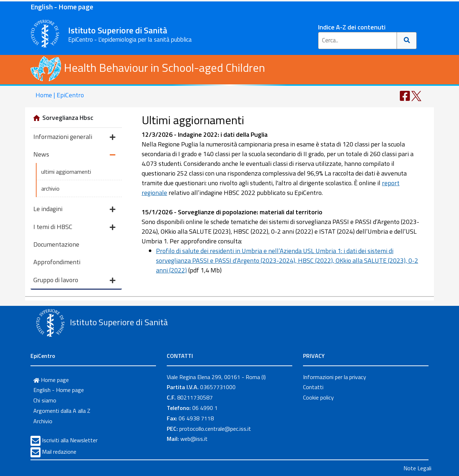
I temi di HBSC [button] (74, 227)
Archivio (43, 421)
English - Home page (62, 7)
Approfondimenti (57, 262)
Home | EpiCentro (60, 95)
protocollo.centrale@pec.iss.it (215, 429)
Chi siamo (45, 400)
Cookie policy (318, 397)
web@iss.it (194, 439)
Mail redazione (59, 452)
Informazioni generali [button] (74, 137)
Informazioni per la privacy (335, 377)
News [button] (74, 155)
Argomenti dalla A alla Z (62, 411)
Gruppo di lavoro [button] (74, 281)
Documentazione (56, 244)
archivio (50, 188)
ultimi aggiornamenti (66, 172)
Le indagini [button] (74, 209)
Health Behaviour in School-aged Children (148, 67)
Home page (51, 380)
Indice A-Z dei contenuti (352, 27)
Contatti (313, 387)
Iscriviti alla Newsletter (70, 440)
